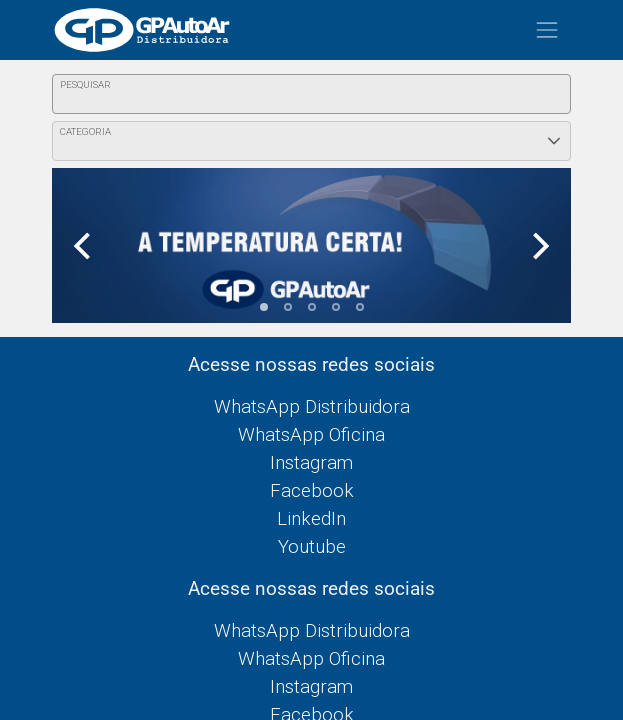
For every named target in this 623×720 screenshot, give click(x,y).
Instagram (311, 463)
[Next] (538, 245)
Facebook (312, 491)
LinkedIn (311, 519)
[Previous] (84, 245)
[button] (553, 141)
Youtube (312, 547)
